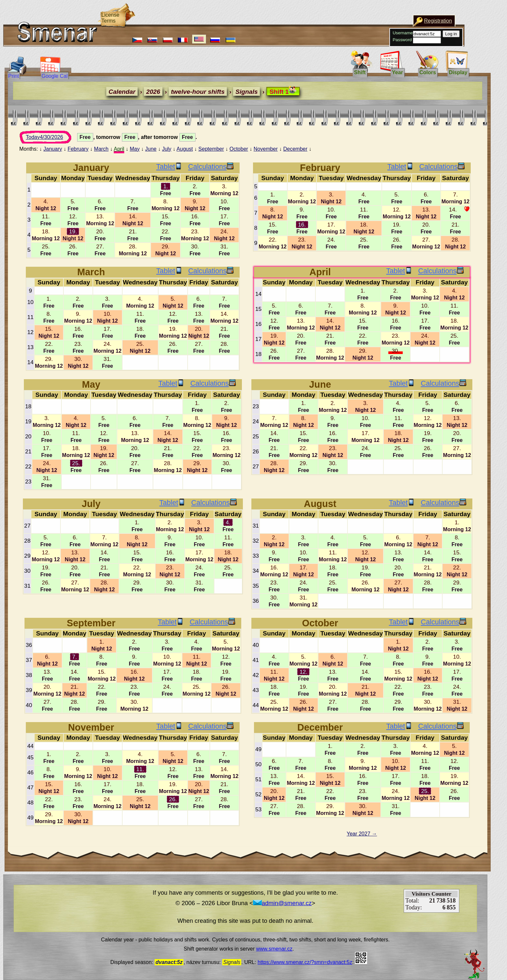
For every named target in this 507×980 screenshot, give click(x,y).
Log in (355, 34)
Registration (341, 21)
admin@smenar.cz (282, 903)
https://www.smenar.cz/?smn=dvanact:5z (305, 962)
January (53, 149)
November (266, 149)
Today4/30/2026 (51, 139)
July (167, 149)
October (239, 149)
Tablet (169, 167)
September (211, 149)
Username (306, 33)
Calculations (211, 167)
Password (306, 40)
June (151, 149)
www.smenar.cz (274, 949)
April (119, 149)
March (101, 149)
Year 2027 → (362, 834)
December (295, 149)
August (185, 149)
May (135, 149)
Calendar (74, 92)
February (78, 149)
